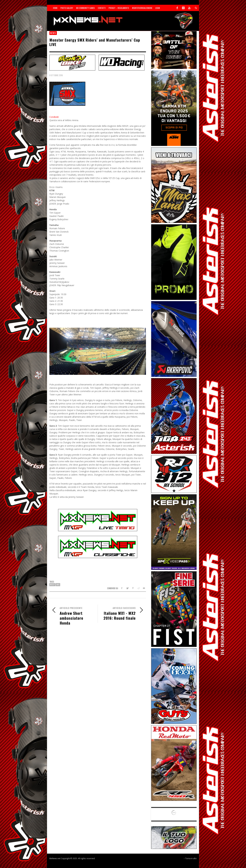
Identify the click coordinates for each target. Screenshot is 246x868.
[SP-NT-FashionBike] (72, 62)
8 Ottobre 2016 (56, 75)
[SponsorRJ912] (174, 474)
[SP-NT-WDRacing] (122, 62)
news (53, 33)
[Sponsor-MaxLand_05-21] (174, 185)
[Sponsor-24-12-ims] (174, 262)
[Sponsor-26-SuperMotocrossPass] (174, 532)
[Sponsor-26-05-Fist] (174, 609)
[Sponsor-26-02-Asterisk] (174, 416)
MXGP (52, 585)
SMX (58, 585)
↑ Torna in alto (190, 858)
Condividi (54, 117)
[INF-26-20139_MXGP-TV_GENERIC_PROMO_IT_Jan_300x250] (174, 50)
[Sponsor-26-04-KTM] (174, 108)
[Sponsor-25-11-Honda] (174, 763)
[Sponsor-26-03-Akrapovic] (174, 339)
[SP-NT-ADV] (174, 837)
